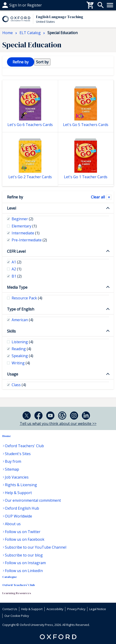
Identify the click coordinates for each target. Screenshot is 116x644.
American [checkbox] (22, 320)
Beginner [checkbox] (22, 219)
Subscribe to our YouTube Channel (36, 547)
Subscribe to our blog (24, 555)
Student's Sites (18, 454)
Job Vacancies (17, 477)
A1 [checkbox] (17, 262)
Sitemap (12, 469)
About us (13, 524)
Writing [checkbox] (21, 363)
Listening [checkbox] (22, 342)
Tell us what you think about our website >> (58, 424)
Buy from (13, 461)
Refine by (15, 197)
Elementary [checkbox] (24, 226)
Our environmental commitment (33, 500)
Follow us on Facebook (25, 539)
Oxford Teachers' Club (24, 446)
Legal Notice (98, 609)
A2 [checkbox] (17, 269)
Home (7, 436)
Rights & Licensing (21, 485)
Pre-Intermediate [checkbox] (29, 240)
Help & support (16, 5)
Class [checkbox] (19, 385)
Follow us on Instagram (25, 563)
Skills (11, 331)
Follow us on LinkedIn (24, 571)
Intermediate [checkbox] (26, 233)
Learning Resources (17, 593)
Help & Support (18, 493)
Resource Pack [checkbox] (27, 298)
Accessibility (55, 609)
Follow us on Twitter (23, 532)
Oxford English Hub (22, 508)
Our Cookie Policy (17, 616)
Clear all (98, 197)
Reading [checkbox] (21, 349)
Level (12, 208)
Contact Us (10, 609)
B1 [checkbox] (17, 276)
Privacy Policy (76, 609)
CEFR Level (16, 251)
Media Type (17, 287)
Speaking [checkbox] (22, 356)
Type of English (21, 309)
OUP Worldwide (18, 516)
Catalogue (10, 577)
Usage (13, 374)
